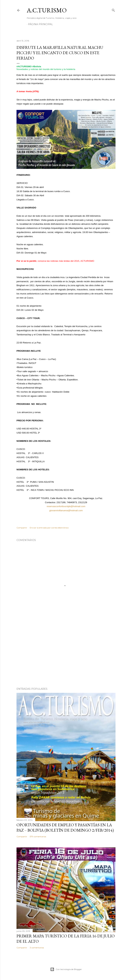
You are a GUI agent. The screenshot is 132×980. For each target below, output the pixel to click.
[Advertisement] (66, 655)
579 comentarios (38, 836)
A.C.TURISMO (47, 10)
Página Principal (40, 24)
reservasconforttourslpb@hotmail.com (66, 506)
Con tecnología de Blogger (66, 969)
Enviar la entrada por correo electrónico (49, 528)
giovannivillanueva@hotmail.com (66, 510)
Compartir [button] (22, 528)
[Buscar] (113, 10)
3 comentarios (37, 948)
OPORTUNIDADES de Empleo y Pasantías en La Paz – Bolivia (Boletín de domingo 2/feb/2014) (65, 827)
